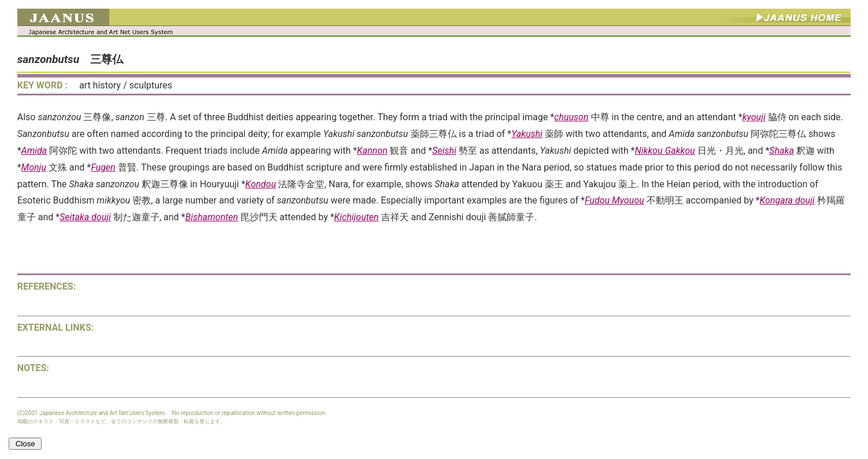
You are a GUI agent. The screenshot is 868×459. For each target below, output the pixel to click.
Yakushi (527, 134)
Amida (34, 151)
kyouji (754, 117)
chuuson (571, 117)
